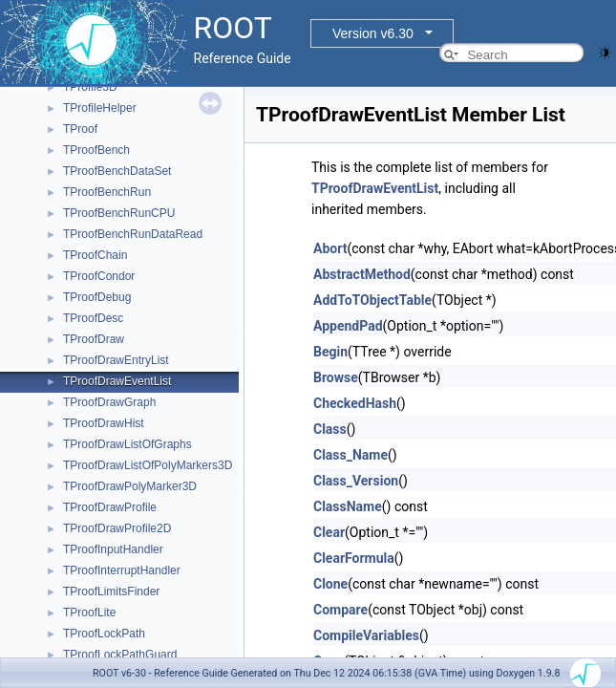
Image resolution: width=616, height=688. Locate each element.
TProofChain (95, 255)
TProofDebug (97, 297)
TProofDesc (93, 318)
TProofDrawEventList (117, 381)
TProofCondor (99, 276)
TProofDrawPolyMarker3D (130, 486)
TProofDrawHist (104, 423)
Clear (329, 532)
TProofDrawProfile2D (117, 528)
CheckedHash (355, 403)
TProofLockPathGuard (120, 655)
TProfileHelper (100, 108)
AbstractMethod (362, 274)
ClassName (348, 506)
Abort (330, 248)
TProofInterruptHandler (122, 570)
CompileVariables (366, 635)
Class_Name (350, 455)
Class (330, 429)
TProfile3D (90, 87)
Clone (330, 584)
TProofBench (96, 150)
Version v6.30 (373, 33)
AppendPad (348, 326)
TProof (80, 129)
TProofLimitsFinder (111, 591)
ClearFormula (354, 558)
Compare (340, 610)
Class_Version (356, 481)
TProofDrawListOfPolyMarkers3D (148, 465)
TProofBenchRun (107, 192)
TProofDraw (94, 339)
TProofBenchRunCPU (119, 213)
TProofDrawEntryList (116, 360)
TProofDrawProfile (110, 507)
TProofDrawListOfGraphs (127, 444)
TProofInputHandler (113, 549)
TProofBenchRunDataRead (133, 234)
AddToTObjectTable (372, 300)
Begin (330, 352)
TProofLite (89, 613)
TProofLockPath (104, 634)
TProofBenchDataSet (117, 171)
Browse (336, 377)
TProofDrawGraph (109, 402)
